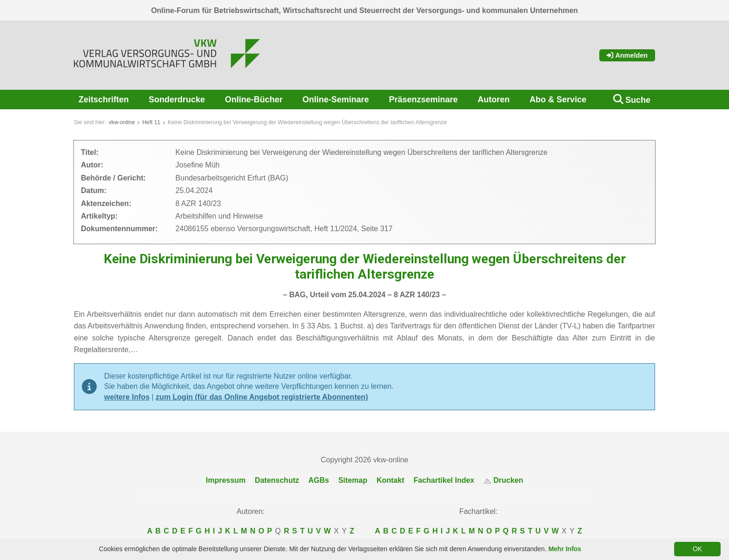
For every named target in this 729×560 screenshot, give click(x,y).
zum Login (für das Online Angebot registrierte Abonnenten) (262, 397)
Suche (638, 100)
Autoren (494, 100)
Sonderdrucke (177, 100)
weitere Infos (127, 397)
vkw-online (122, 122)
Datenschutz (277, 480)
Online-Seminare (336, 100)
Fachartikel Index (444, 480)
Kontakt (391, 480)
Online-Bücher (254, 100)
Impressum (226, 480)
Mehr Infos (565, 549)
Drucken (503, 480)
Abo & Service (558, 100)
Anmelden (627, 55)
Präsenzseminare (423, 100)
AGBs (318, 480)
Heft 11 (151, 122)
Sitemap (353, 480)
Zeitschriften (104, 100)
